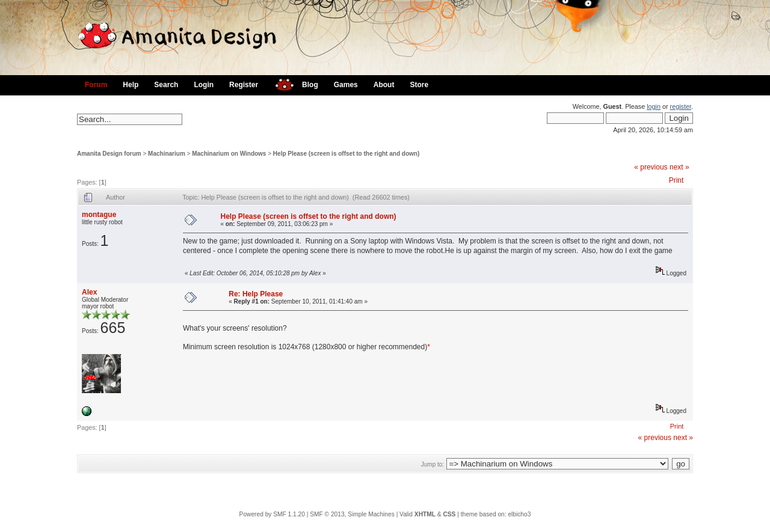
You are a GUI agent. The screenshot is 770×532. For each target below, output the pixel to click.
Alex (89, 292)
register (681, 106)
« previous (651, 167)
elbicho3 (519, 514)
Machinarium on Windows (229, 154)
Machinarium (167, 154)
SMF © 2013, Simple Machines (352, 514)
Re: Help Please (256, 294)
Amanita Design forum (109, 154)
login (654, 106)
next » (679, 167)
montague (99, 215)
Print (676, 180)
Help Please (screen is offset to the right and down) (346, 154)
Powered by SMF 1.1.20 (272, 514)
